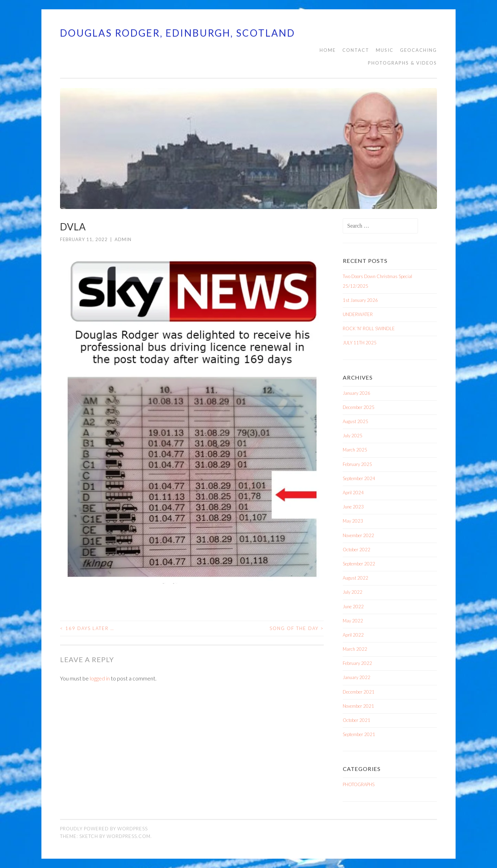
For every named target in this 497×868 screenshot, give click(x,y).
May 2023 (353, 521)
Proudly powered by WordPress (104, 829)
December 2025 (359, 407)
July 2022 (353, 592)
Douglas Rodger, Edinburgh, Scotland (178, 33)
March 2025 (355, 450)
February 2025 (357, 464)
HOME (328, 50)
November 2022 (358, 535)
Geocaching (418, 50)
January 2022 (357, 677)
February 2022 (357, 663)
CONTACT (356, 50)
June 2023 (353, 507)
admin (123, 239)
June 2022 (353, 607)
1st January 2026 (360, 300)
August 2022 (355, 578)
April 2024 (353, 493)
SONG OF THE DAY (297, 628)
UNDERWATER (358, 314)
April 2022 (353, 635)
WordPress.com (129, 836)
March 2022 (355, 649)
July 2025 (353, 436)
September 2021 (359, 734)
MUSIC (385, 50)
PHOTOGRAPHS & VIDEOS (402, 63)
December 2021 (359, 692)
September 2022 (359, 564)
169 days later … (87, 628)
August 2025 (355, 421)
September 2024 (359, 478)
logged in (100, 678)
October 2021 (357, 720)
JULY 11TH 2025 (360, 343)
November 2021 (358, 706)
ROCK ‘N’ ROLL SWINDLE (369, 328)
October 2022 (357, 550)
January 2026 (357, 393)
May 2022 (353, 621)
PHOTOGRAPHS (359, 784)
